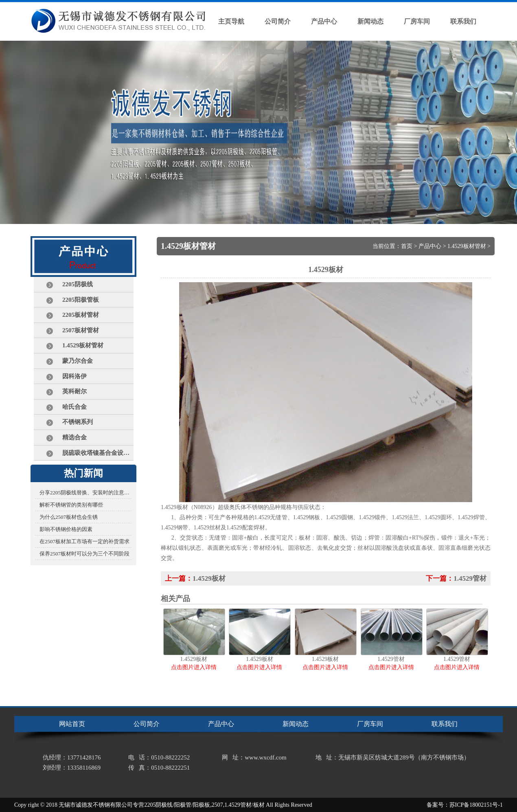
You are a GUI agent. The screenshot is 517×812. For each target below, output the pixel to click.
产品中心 (430, 246)
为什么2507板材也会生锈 (69, 517)
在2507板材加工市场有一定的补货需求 (84, 541)
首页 (407, 246)
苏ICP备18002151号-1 (476, 805)
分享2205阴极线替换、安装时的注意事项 (85, 493)
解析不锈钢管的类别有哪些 (71, 505)
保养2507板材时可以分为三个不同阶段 (84, 554)
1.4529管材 (470, 578)
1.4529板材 (209, 578)
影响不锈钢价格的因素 (66, 529)
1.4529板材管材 (467, 246)
